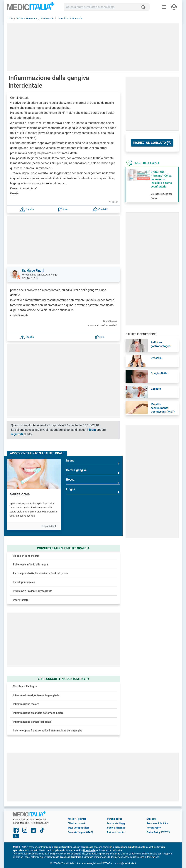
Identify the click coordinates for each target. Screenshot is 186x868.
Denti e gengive (93, 472)
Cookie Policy (153, 832)
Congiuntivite (159, 373)
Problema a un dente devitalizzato (33, 591)
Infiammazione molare (26, 704)
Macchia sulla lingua (25, 686)
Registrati (82, 819)
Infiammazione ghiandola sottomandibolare (38, 713)
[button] (27, 209)
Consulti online (115, 819)
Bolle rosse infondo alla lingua (30, 565)
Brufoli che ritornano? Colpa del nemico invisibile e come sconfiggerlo (161, 179)
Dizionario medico (116, 832)
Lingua (93, 491)
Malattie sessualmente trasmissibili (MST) (163, 408)
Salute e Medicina (116, 828)
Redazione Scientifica (157, 823)
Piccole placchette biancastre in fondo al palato (40, 573)
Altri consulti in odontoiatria (63, 679)
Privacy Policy (154, 828)
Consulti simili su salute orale (63, 548)
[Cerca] (145, 7)
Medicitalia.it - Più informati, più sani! (31, 8)
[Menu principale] (164, 7)
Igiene (93, 462)
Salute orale (20, 494)
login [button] (92, 430)
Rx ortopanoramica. (24, 582)
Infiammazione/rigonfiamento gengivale (36, 695)
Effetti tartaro (21, 600)
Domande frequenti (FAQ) (80, 832)
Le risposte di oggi (116, 823)
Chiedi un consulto (77, 823)
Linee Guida (89, 850)
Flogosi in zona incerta (26, 556)
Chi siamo (152, 819)
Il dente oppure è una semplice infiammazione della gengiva (48, 731)
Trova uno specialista (78, 828)
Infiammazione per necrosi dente (32, 722)
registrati (17, 434)
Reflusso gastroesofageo (161, 344)
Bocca (93, 481)
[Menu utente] (174, 7)
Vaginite (156, 389)
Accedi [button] (71, 819)
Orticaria (156, 358)
